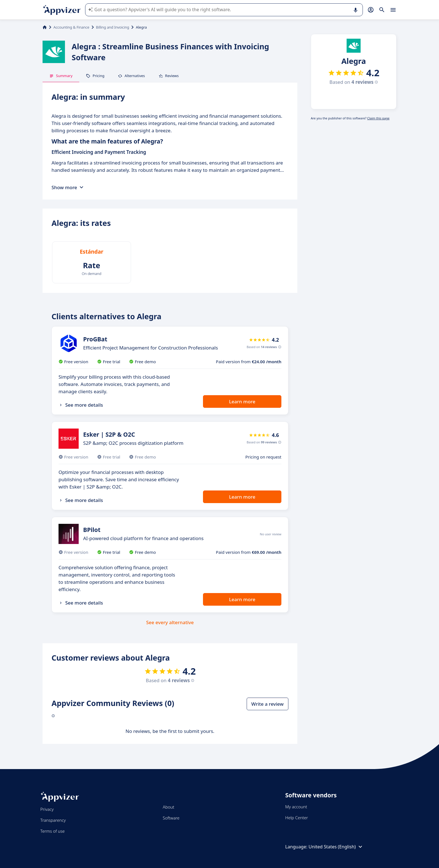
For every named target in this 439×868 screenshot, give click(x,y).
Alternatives (131, 76)
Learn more (242, 401)
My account (296, 807)
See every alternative (170, 622)
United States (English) (336, 847)
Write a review (268, 704)
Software (171, 818)
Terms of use (52, 831)
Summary (61, 76)
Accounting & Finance (71, 27)
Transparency (53, 820)
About (168, 807)
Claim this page (379, 118)
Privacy (47, 809)
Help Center (297, 818)
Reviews (169, 76)
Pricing (95, 76)
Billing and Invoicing (113, 27)
